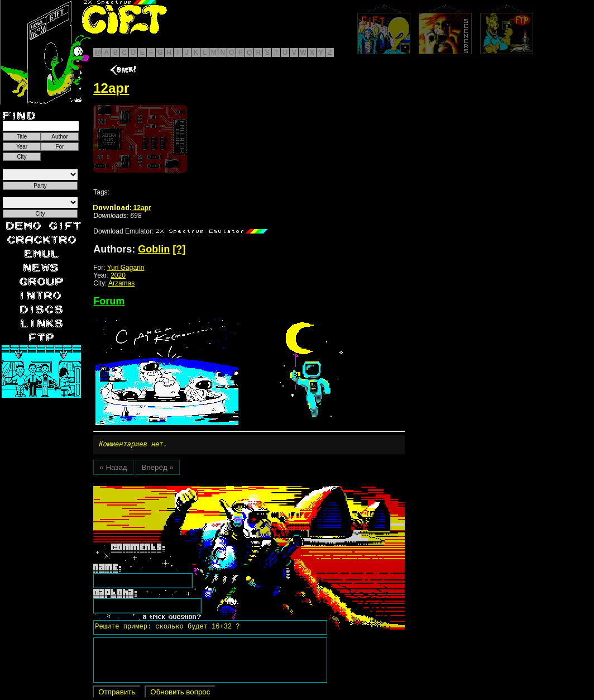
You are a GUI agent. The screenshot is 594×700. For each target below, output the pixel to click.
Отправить (117, 694)
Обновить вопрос (180, 694)
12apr (122, 208)
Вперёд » (158, 469)
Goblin (154, 249)
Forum (109, 301)
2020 (118, 275)
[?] (179, 249)
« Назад (113, 469)
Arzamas (121, 283)
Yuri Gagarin (126, 268)
